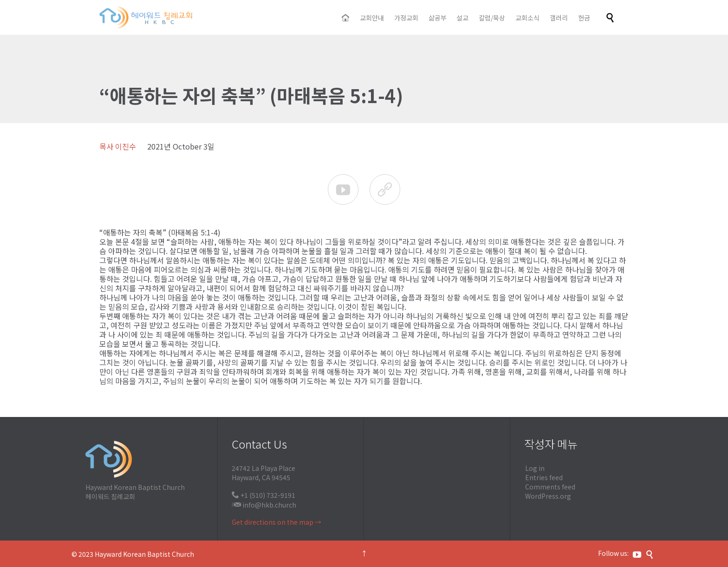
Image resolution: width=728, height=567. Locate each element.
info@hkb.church (269, 505)
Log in (535, 468)
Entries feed (544, 477)
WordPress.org (548, 496)
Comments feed (550, 487)
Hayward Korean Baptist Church (144, 554)
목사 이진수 (118, 146)
